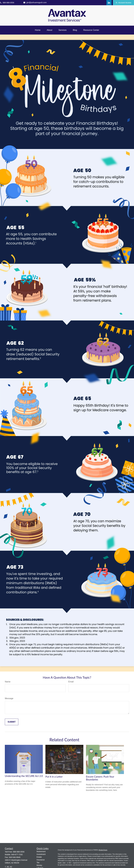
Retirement (41, 852)
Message (9, 698)
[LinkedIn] (109, 3)
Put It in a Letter (54, 777)
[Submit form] (12, 722)
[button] (38, 30)
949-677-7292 (17, 855)
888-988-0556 (7, 3)
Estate (39, 857)
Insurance (41, 860)
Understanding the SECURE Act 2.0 (24, 776)
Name (8, 682)
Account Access (123, 3)
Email (71, 682)
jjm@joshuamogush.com (35, 2)
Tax (38, 863)
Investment (41, 854)
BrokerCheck (103, 850)
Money (39, 865)
